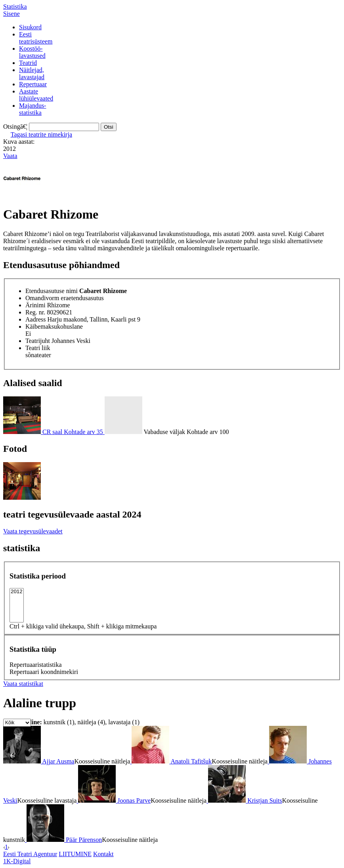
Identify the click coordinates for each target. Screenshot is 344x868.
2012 (17, 592)
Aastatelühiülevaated (36, 95)
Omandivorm (42, 298)
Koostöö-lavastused (32, 52)
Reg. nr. (35, 312)
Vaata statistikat (23, 684)
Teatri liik (38, 348)
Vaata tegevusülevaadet (33, 531)
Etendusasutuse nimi (52, 291)
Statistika (15, 7)
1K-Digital (17, 861)
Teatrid (28, 63)
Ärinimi (35, 305)
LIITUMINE (75, 854)
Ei (28, 334)
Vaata (10, 156)
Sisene (11, 14)
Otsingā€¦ (15, 127)
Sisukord (30, 27)
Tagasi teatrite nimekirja (41, 134)
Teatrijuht (38, 341)
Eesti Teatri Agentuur (30, 854)
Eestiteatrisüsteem (36, 38)
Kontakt (103, 854)
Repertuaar (33, 84)
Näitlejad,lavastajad (32, 73)
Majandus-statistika (32, 109)
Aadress (36, 319)
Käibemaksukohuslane (54, 326)
